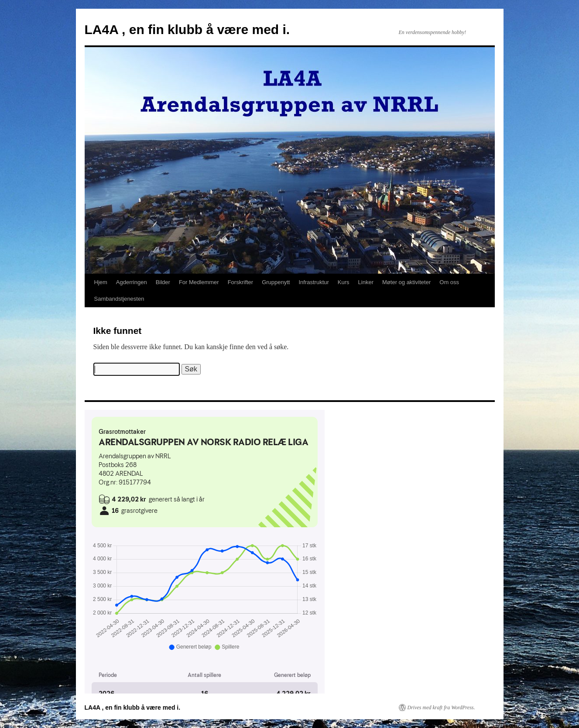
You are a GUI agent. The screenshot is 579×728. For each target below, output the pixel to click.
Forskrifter (241, 282)
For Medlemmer (199, 282)
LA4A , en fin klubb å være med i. (187, 29)
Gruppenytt (276, 282)
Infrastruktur (314, 282)
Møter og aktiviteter (406, 282)
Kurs (344, 282)
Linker (366, 282)
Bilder (163, 282)
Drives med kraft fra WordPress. (441, 707)
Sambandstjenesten (119, 299)
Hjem (101, 282)
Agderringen (132, 282)
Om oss (449, 282)
